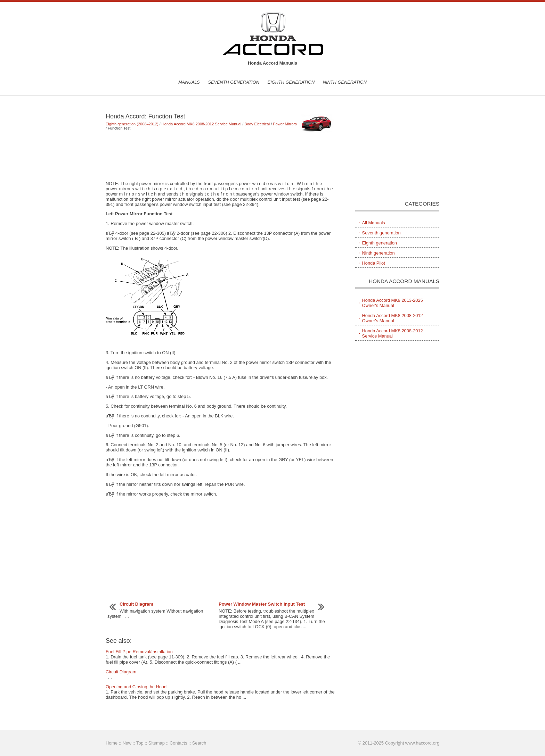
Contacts (178, 743)
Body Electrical (257, 124)
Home (112, 743)
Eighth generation (291, 82)
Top (140, 743)
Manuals (189, 82)
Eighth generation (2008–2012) (132, 124)
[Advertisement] (220, 156)
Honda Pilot (374, 263)
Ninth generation (345, 82)
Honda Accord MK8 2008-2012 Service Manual (201, 124)
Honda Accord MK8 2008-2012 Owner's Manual (393, 318)
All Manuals (374, 223)
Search (199, 743)
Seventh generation (234, 82)
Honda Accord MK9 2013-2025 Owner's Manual (393, 303)
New (127, 743)
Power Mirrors (285, 124)
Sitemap (157, 743)
